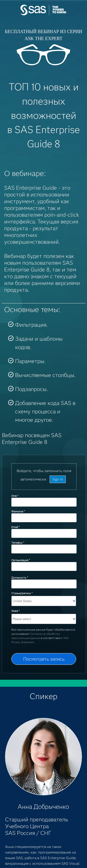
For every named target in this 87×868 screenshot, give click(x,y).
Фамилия (18, 511)
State (15, 611)
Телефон (18, 543)
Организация (21, 560)
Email (15, 527)
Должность (19, 578)
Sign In (58, 479)
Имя (15, 496)
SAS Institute (44, 15)
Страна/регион (22, 593)
